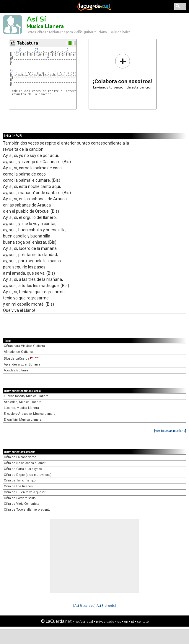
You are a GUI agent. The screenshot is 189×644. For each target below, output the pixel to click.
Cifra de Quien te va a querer (25, 492)
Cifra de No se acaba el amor (25, 463)
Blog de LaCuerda (22, 359)
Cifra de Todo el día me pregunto (27, 510)
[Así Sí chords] (106, 606)
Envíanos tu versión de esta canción (123, 71)
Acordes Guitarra (16, 370)
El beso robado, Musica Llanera (26, 396)
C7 (12, 70)
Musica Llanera (45, 26)
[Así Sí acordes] (84, 606)
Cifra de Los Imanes (18, 486)
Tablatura (27, 43)
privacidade (105, 621)
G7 (36, 50)
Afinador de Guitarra (18, 352)
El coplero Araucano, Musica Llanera (30, 414)
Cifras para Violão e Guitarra (24, 346)
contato (143, 621)
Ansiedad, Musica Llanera (23, 402)
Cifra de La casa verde (20, 457)
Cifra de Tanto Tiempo (20, 480)
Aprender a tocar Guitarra (22, 364)
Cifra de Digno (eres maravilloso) (28, 475)
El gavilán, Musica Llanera (23, 420)
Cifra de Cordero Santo (20, 498)
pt (133, 621)
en (126, 621)
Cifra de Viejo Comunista (22, 504)
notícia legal (84, 621)
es (119, 621)
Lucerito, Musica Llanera (21, 408)
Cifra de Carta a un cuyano (23, 469)
